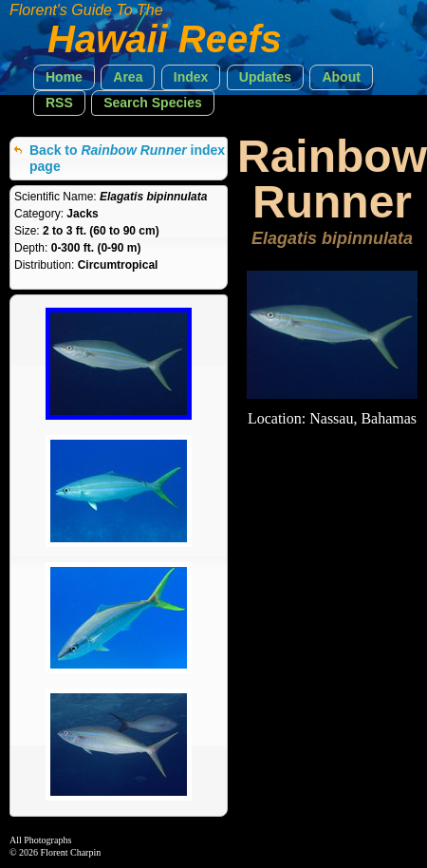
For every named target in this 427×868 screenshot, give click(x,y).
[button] (64, 77)
